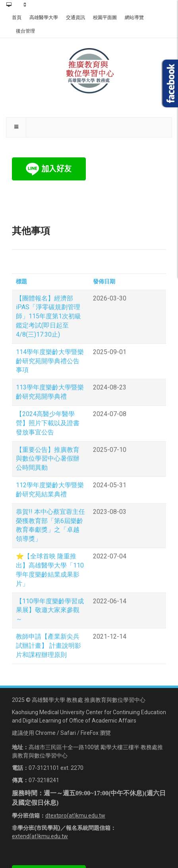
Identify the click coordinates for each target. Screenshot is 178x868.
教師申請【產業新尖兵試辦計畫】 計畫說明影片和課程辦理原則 (48, 646)
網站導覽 (134, 17)
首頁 (17, 17)
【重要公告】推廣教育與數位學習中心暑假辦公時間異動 (48, 459)
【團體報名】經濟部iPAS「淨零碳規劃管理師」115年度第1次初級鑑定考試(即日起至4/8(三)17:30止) (48, 316)
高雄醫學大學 (44, 17)
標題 (21, 281)
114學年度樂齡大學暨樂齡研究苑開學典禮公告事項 (50, 361)
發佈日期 (104, 281)
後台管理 (25, 31)
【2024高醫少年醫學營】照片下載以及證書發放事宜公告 (48, 423)
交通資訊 (75, 17)
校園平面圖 (105, 17)
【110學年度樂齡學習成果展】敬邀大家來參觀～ (50, 610)
